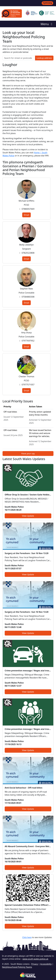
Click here (27, 937)
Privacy (35, 964)
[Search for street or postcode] (19, 58)
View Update (28, 516)
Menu (47, 24)
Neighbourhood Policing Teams (17, 967)
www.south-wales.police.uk (35, 959)
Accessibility (46, 964)
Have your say (28, 454)
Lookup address (44, 58)
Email (26, 215)
